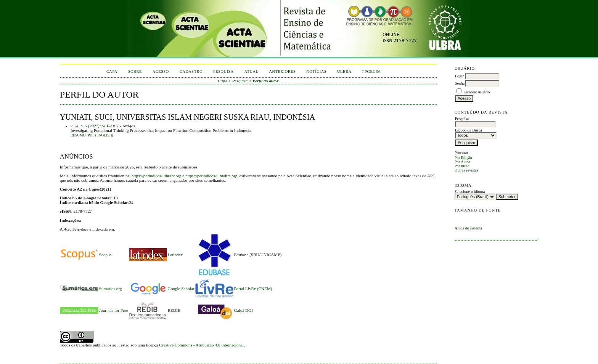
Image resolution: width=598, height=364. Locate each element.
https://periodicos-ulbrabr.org (157, 176)
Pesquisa (223, 71)
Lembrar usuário (477, 92)
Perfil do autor (265, 81)
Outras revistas (466, 170)
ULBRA (344, 71)
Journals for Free (114, 310)
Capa (112, 71)
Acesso (161, 71)
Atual (252, 71)
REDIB (174, 310)
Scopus (105, 255)
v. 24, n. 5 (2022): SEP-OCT (95, 126)
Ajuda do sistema (468, 228)
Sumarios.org (111, 289)
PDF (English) (100, 135)
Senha (460, 83)
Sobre (135, 71)
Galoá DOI (244, 310)
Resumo (78, 135)
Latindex (175, 255)
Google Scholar (181, 289)
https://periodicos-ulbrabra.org (211, 176)
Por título (462, 166)
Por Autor (462, 162)
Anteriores (282, 71)
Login (460, 76)
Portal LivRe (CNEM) (253, 289)
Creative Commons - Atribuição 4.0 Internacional (201, 345)
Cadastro (191, 71)
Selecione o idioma (470, 192)
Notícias (316, 71)
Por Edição (463, 158)
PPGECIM (372, 71)
